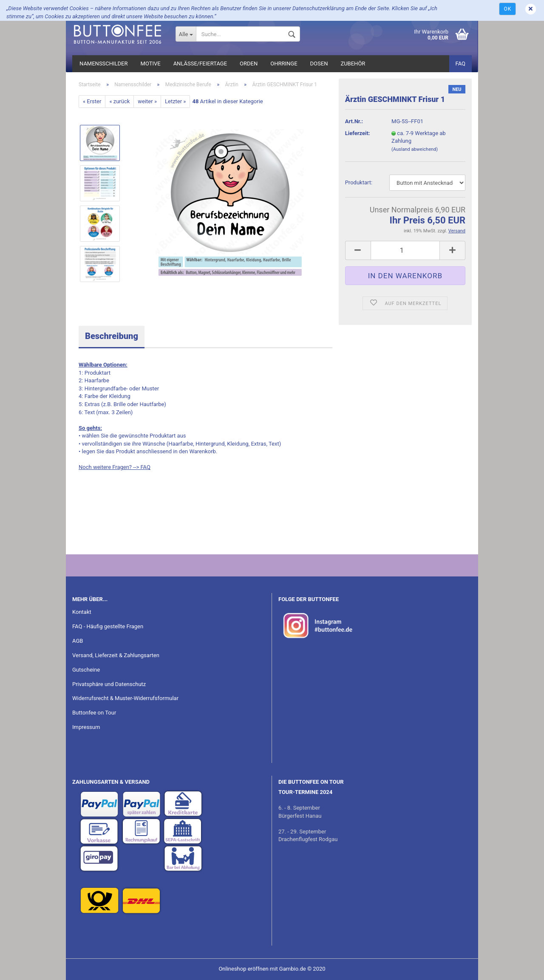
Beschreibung (112, 336)
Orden (249, 64)
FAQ (460, 64)
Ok (507, 9)
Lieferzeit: (358, 133)
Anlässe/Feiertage (200, 64)
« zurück (119, 101)
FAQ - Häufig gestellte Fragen (108, 626)
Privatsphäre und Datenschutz (109, 684)
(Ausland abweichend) (415, 149)
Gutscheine (86, 670)
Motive (151, 64)
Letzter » (175, 101)
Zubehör (353, 64)
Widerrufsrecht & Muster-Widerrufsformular (125, 698)
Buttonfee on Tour (94, 713)
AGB (78, 641)
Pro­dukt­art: (359, 182)
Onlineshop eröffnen (243, 969)
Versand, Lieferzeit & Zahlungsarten (116, 655)
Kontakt (82, 612)
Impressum (86, 727)
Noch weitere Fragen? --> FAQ (115, 467)
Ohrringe (284, 64)
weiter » (147, 101)
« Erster (92, 101)
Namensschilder (104, 64)
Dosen (319, 64)
